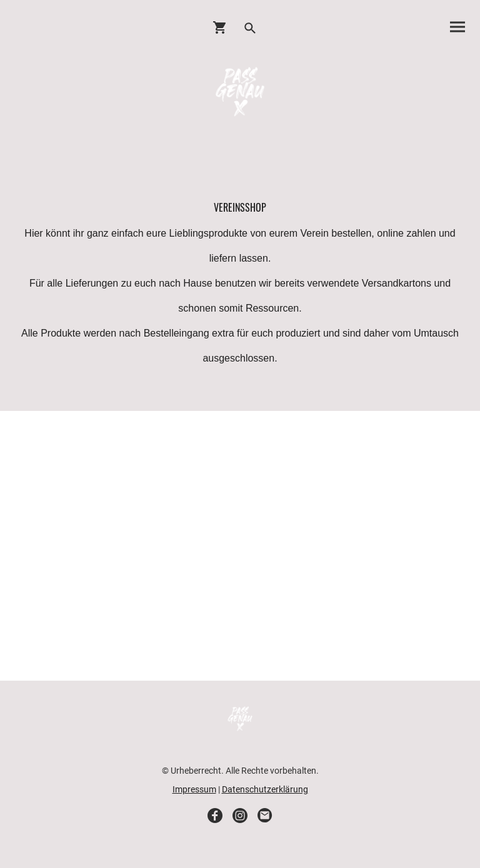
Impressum (194, 789)
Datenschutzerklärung (265, 789)
